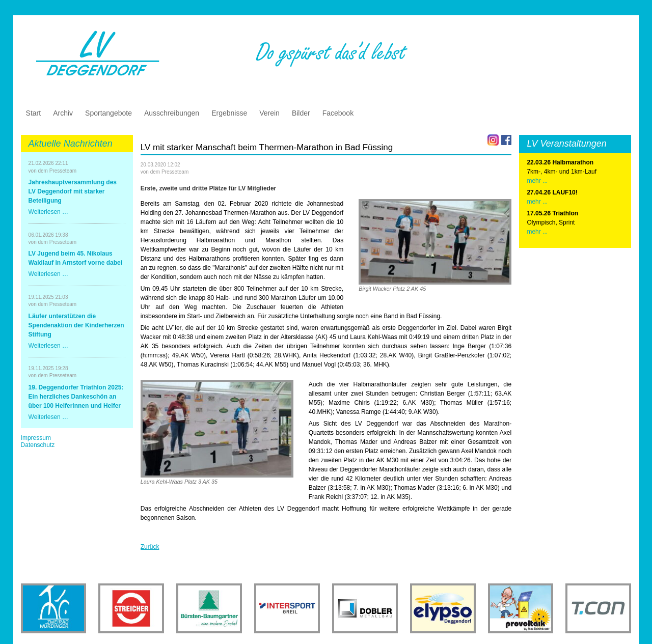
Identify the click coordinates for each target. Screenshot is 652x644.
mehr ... (537, 181)
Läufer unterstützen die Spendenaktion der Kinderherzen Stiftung (76, 325)
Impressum (36, 438)
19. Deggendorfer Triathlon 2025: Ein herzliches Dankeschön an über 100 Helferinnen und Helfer (76, 397)
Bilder (301, 113)
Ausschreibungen (172, 113)
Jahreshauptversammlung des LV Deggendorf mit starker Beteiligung (73, 191)
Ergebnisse (229, 113)
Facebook (338, 113)
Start (34, 113)
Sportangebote (108, 113)
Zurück (150, 547)
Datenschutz (38, 445)
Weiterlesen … (48, 212)
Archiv (63, 113)
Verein (269, 113)
